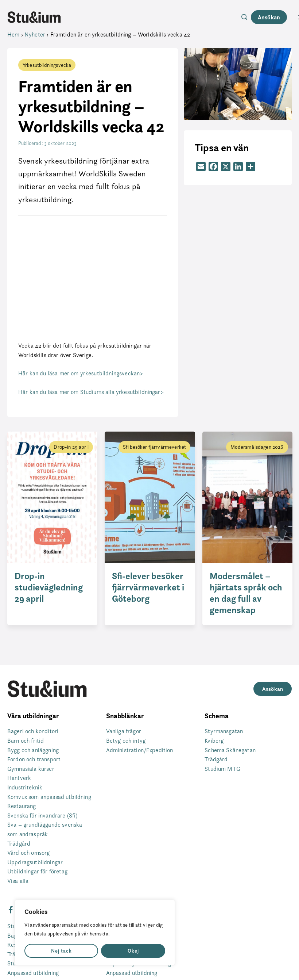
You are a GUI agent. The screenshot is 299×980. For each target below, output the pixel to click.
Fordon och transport (34, 759)
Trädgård (19, 844)
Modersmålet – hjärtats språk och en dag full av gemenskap (246, 593)
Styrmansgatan (224, 731)
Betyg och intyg (126, 741)
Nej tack (61, 951)
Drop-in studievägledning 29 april (49, 587)
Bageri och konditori (33, 731)
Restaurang (22, 806)
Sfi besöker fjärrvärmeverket (154, 447)
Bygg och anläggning (33, 750)
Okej (133, 951)
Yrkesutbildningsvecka (47, 65)
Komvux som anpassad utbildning (49, 797)
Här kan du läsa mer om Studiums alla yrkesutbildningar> (91, 392)
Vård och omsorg (28, 853)
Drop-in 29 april (71, 447)
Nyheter (35, 35)
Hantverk (19, 778)
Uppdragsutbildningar (35, 862)
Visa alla (18, 881)
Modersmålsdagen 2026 (257, 447)
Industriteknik (25, 787)
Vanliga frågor (124, 731)
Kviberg (214, 741)
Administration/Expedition (140, 750)
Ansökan (269, 17)
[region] (95, 933)
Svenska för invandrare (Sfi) (42, 816)
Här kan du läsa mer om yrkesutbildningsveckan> (81, 373)
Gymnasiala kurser (31, 769)
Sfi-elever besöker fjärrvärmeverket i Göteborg (148, 587)
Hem (13, 35)
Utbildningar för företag (37, 871)
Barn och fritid (26, 741)
